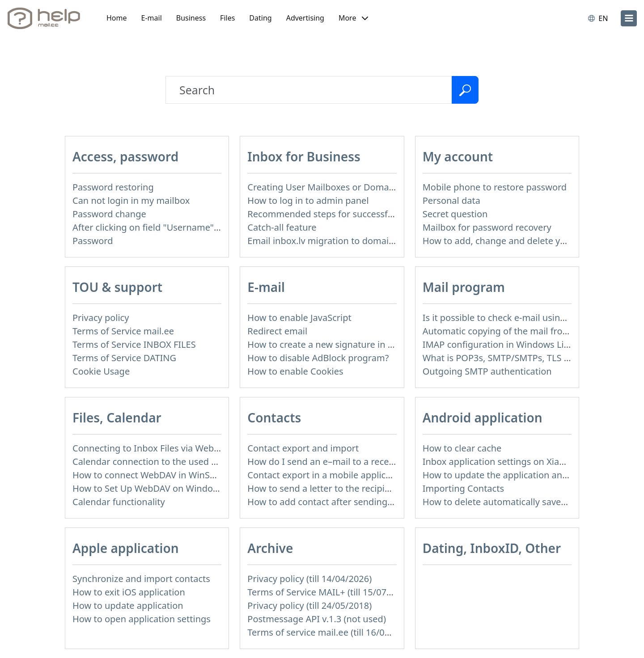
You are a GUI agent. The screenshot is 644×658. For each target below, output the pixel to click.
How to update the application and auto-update (522, 475)
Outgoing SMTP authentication (487, 371)
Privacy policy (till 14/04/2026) (309, 579)
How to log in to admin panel (308, 200)
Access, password (125, 156)
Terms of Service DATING (124, 358)
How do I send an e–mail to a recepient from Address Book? (372, 462)
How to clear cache (462, 448)
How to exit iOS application (129, 592)
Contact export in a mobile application (327, 475)
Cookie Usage (101, 371)
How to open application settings (142, 619)
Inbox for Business (304, 156)
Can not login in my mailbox (131, 200)
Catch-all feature (282, 227)
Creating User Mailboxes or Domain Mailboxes (344, 187)
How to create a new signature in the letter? (339, 344)
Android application (483, 418)
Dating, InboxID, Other (492, 548)
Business (191, 18)
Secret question (455, 214)
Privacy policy (101, 318)
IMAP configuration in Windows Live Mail (508, 344)
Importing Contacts (463, 488)
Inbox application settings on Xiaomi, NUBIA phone (530, 462)
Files (227, 18)
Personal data (451, 200)
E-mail (152, 18)
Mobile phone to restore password (495, 187)
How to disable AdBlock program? (318, 358)
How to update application (128, 605)
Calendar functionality (119, 502)
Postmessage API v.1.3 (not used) (317, 619)
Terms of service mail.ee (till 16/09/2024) (332, 632)
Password (93, 241)
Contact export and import (303, 448)
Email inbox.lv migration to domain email (333, 241)
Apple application (126, 548)
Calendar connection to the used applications (167, 462)
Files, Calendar (117, 418)
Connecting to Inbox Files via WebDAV (152, 448)
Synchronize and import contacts (141, 579)
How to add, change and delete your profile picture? (531, 241)
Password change (109, 214)
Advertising (305, 18)
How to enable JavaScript (299, 318)
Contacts (274, 418)
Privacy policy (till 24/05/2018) (309, 605)
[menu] (629, 18)
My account (458, 156)
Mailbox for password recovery (487, 227)
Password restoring (113, 187)
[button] (353, 18)
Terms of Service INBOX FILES (134, 344)
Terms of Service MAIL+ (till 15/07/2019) (330, 592)
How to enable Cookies (295, 371)
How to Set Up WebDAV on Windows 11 (155, 488)
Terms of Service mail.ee (123, 331)
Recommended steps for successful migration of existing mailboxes (389, 214)
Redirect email (277, 331)
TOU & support (117, 287)
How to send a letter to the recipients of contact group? (363, 488)
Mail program (464, 287)
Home (117, 18)
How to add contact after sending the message (345, 502)
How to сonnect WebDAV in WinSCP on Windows (174, 475)
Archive (270, 548)
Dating (260, 18)
